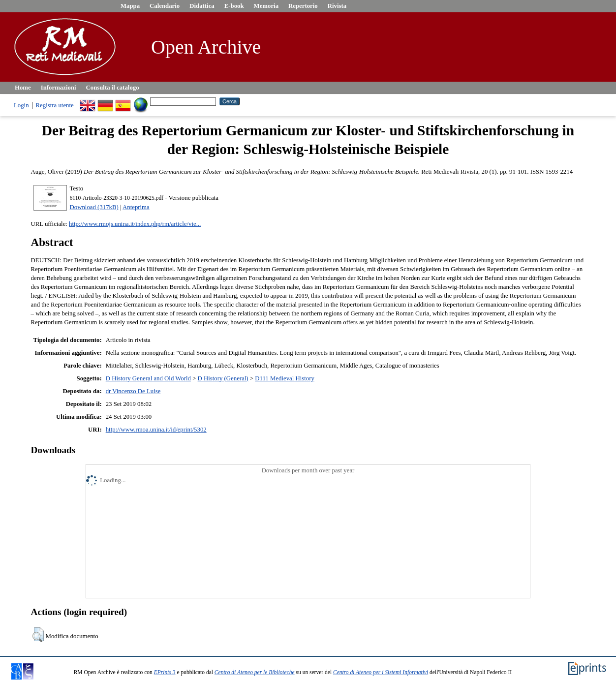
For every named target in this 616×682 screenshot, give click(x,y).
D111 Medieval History (285, 378)
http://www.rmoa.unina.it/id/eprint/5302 (156, 430)
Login (21, 105)
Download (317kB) (94, 207)
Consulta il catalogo (113, 88)
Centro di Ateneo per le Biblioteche (255, 672)
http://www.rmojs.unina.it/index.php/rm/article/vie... (135, 224)
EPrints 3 (165, 672)
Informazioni (59, 88)
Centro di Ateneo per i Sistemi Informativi (381, 672)
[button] (38, 635)
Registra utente (55, 105)
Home (23, 88)
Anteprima (136, 207)
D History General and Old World (148, 378)
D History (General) (223, 378)
